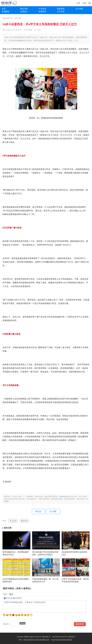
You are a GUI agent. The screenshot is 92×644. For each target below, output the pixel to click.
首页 (4, 9)
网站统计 (72, 637)
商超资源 (61, 9)
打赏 (38, 512)
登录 (78, 3)
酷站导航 (24, 9)
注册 (84, 3)
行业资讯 (42, 9)
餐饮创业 (24, 521)
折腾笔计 (24, 12)
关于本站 (61, 12)
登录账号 (18, 598)
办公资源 (79, 9)
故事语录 (42, 12)
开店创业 (13, 521)
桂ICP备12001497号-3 (61, 637)
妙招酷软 (6, 12)
